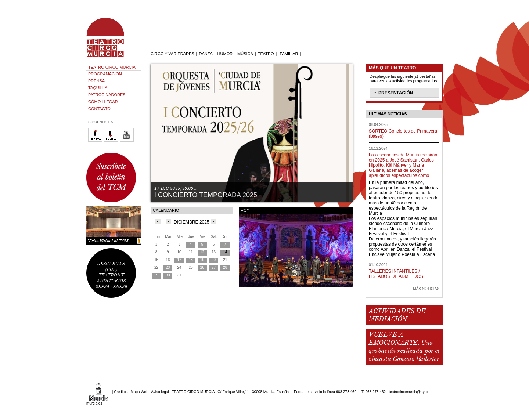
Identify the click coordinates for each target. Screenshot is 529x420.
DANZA (206, 54)
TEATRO (266, 54)
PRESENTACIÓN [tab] (393, 93)
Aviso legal (160, 392)
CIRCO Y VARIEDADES (172, 54)
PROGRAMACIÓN (105, 74)
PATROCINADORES (107, 95)
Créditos (121, 392)
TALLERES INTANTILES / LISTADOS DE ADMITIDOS (396, 274)
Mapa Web (140, 392)
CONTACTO (99, 109)
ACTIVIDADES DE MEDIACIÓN (397, 315)
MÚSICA (245, 54)
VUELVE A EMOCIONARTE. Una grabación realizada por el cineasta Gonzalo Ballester (404, 347)
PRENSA (96, 81)
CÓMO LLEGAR (103, 102)
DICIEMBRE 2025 (192, 222)
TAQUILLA (98, 88)
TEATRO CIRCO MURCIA (112, 67)
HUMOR (225, 54)
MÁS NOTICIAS (426, 289)
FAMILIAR (289, 54)
